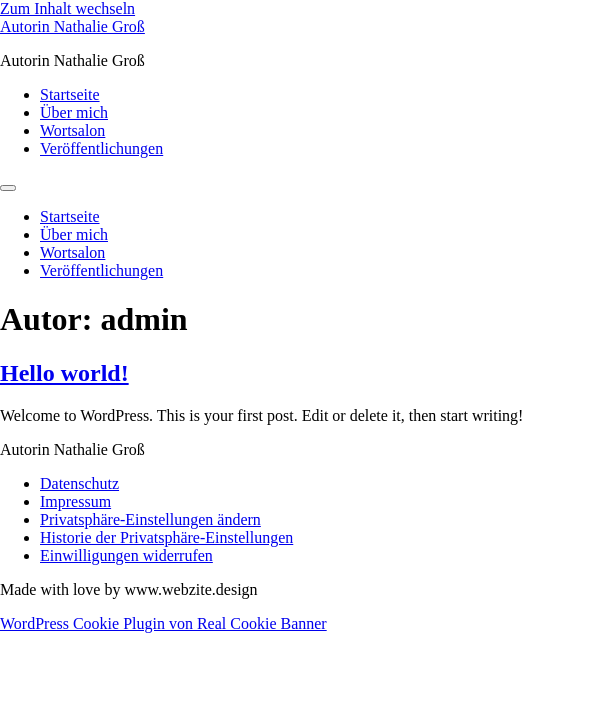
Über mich (74, 112)
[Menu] (8, 188)
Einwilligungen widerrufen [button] (126, 555)
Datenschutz (79, 483)
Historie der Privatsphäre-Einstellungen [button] (166, 537)
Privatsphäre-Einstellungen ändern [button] (150, 519)
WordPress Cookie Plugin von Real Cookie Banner (163, 623)
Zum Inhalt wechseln (67, 8)
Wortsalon (72, 130)
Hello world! (64, 373)
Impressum (75, 501)
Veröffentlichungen (101, 148)
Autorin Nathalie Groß (72, 26)
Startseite (70, 94)
